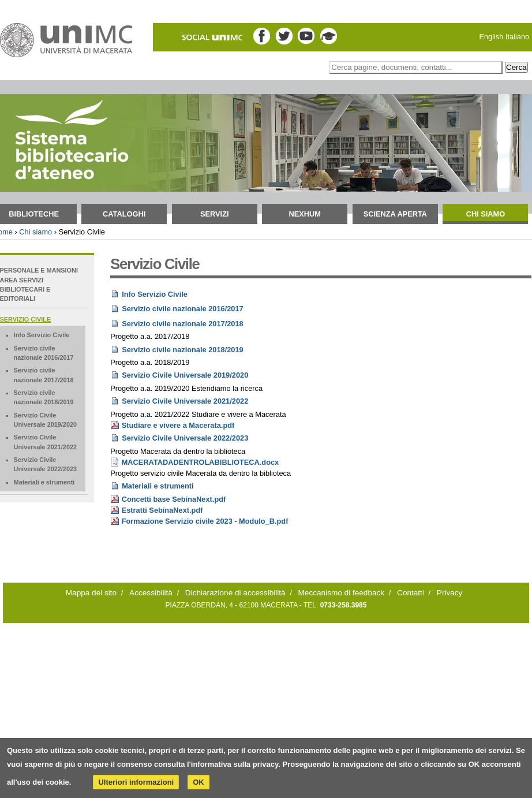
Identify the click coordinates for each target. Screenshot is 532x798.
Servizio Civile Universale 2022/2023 (185, 438)
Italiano (517, 37)
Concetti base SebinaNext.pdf (174, 499)
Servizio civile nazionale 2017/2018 (183, 324)
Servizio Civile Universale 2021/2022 (185, 401)
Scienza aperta (395, 214)
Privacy (450, 593)
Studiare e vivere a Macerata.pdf (178, 425)
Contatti (411, 593)
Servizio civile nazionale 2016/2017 (183, 309)
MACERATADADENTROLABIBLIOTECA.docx (201, 462)
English (491, 37)
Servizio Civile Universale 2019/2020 (185, 375)
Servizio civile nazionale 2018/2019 (183, 350)
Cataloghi (124, 214)
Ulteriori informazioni (136, 782)
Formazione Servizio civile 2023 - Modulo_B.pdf (205, 521)
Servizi (215, 214)
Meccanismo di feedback (342, 593)
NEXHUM (305, 214)
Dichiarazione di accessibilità (235, 593)
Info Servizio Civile (155, 294)
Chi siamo (486, 214)
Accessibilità (151, 593)
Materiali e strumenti (158, 486)
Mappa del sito (91, 593)
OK (198, 782)
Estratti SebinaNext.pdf (162, 510)
